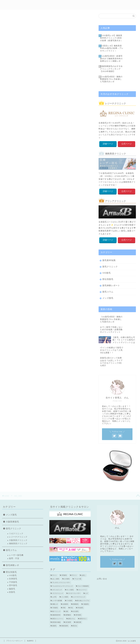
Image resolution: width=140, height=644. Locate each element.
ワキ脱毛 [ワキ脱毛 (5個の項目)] (69, 601)
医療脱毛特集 (115, 4)
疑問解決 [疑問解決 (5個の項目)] (68, 615)
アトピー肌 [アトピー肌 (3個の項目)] (78, 579)
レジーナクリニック (18, 537)
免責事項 (30, 641)
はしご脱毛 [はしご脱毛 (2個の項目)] (56, 579)
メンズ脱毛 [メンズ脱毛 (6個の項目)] (65, 597)
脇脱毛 (12, 589)
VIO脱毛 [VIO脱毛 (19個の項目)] (64, 575)
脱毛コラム (108, 292)
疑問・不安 (14, 558)
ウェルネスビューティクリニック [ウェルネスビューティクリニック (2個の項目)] (62, 586)
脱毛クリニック (110, 267)
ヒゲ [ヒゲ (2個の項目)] (87, 593)
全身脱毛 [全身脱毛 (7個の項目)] (65, 604)
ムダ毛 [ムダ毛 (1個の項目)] (54, 597)
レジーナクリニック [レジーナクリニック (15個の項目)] (79, 597)
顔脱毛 (12, 592)
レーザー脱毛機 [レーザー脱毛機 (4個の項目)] (57, 601)
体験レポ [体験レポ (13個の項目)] (55, 604)
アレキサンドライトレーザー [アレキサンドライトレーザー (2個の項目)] (61, 583)
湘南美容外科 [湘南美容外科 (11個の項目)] (56, 615)
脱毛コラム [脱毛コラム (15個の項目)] (72, 619)
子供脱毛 (13, 582)
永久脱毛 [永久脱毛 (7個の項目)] (76, 611)
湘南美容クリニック (18, 544)
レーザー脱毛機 (16, 555)
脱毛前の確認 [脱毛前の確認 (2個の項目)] (56, 622)
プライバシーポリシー (14, 641)
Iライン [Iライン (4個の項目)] (54, 575)
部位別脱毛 (71, 4)
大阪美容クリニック (18, 540)
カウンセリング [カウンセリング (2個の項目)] (57, 590)
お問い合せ (102, 579)
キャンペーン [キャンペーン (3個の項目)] (82, 590)
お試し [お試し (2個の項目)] (84, 575)
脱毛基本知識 (109, 260)
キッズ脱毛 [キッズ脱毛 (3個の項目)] (70, 590)
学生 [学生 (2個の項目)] (72, 608)
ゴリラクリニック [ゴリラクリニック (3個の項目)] (58, 593)
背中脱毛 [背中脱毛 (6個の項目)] (78, 615)
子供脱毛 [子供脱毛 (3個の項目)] (55, 608)
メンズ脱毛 (100, 4)
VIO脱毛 (107, 273)
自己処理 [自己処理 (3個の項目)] (68, 622)
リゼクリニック (16, 534)
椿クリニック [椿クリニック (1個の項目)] (56, 611)
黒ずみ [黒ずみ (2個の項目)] (75, 626)
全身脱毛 (13, 579)
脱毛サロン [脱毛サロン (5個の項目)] (83, 619)
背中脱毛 (13, 585)
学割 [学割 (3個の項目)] (64, 608)
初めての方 (40, 4)
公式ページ (127, 144)
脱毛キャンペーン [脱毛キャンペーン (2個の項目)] (58, 619)
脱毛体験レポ (56, 4)
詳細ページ (108, 144)
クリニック (85, 4)
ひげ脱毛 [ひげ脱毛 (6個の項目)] (67, 579)
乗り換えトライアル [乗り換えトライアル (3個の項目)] (83, 601)
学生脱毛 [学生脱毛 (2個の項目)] (80, 608)
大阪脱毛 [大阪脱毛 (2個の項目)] (86, 604)
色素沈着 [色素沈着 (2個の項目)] (78, 622)
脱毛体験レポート (111, 285)
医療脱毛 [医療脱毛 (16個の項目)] (76, 604)
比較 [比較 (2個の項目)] (67, 611)
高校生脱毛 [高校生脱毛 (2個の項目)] (65, 626)
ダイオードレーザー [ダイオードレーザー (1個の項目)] (74, 593)
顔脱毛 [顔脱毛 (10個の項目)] (54, 626)
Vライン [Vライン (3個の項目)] (74, 575)
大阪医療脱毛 (12, 522)
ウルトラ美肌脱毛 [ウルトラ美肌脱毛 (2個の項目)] (83, 586)
